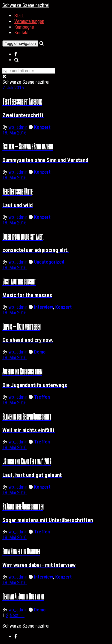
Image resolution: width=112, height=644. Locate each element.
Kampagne (24, 27)
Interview (43, 307)
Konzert (42, 127)
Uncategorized (49, 262)
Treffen (42, 397)
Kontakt (22, 33)
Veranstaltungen (29, 21)
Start (19, 16)
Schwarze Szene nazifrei (26, 5)
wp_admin (18, 127)
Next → (17, 615)
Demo (40, 352)
